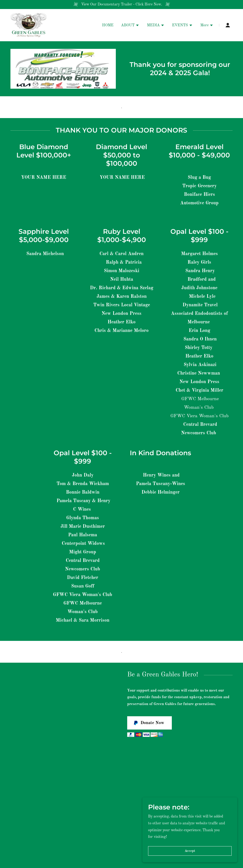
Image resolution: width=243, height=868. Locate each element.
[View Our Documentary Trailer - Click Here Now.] (121, 5)
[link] (29, 25)
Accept (190, 861)
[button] (130, 26)
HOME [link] (108, 25)
